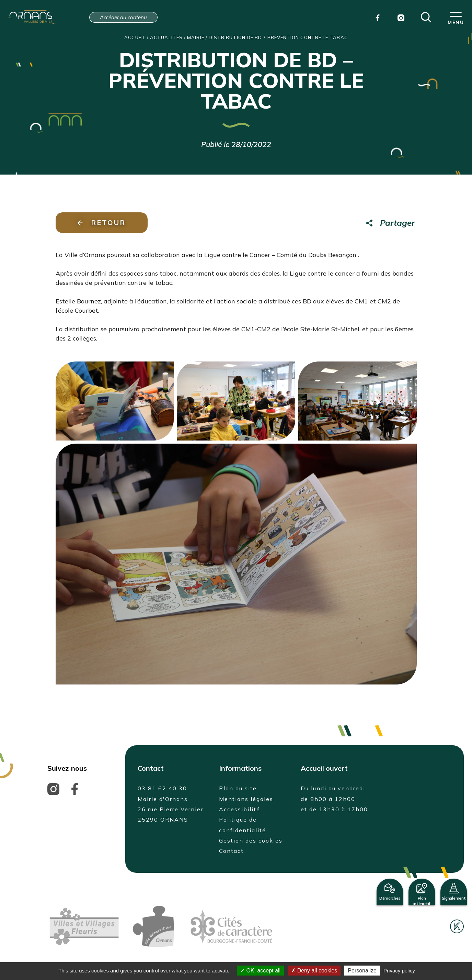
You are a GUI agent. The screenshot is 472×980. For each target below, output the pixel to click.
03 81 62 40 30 (162, 788)
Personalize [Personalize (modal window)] (362, 971)
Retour (102, 222)
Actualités (166, 37)
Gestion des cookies (251, 840)
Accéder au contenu (123, 17)
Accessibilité (240, 809)
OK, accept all (260, 971)
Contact (231, 851)
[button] (426, 16)
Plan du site (238, 788)
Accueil (135, 37)
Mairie (195, 37)
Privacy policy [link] (399, 971)
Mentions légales (246, 799)
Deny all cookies (314, 971)
